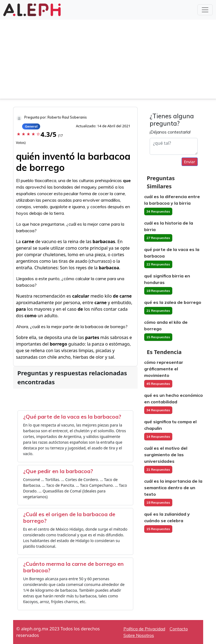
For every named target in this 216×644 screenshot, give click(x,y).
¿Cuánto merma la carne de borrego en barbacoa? (73, 567)
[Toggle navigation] (205, 10)
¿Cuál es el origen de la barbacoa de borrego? (69, 517)
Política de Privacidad (144, 629)
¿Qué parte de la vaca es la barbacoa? (72, 417)
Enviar (190, 162)
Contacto (179, 629)
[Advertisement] (108, 61)
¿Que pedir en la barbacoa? (58, 471)
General (31, 126)
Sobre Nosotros (139, 635)
